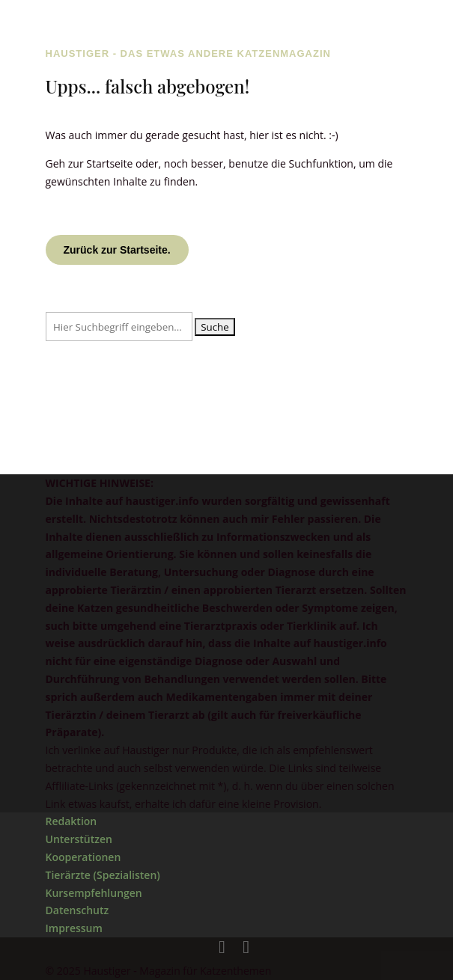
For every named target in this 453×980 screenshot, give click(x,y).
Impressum (74, 928)
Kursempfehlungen (94, 893)
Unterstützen (79, 839)
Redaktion (72, 821)
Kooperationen (83, 857)
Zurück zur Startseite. (117, 250)
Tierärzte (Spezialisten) (103, 875)
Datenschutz (77, 910)
